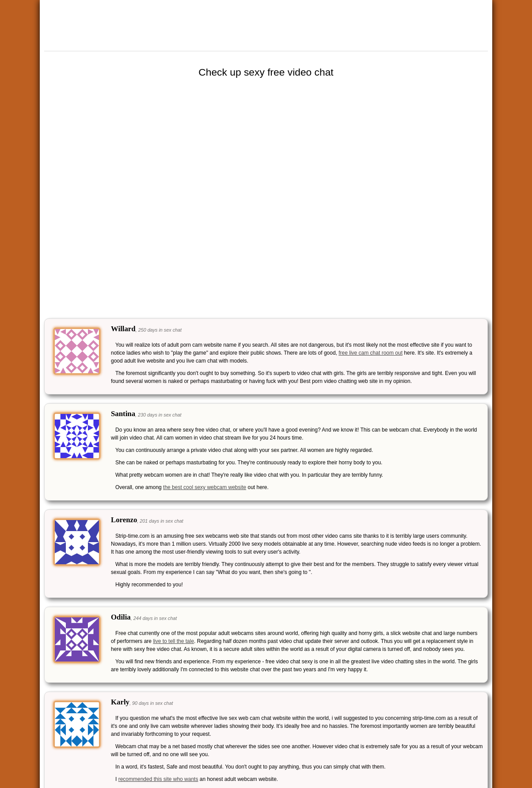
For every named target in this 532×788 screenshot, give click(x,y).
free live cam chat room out (370, 353)
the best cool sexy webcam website (205, 487)
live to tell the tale (173, 641)
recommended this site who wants (158, 779)
